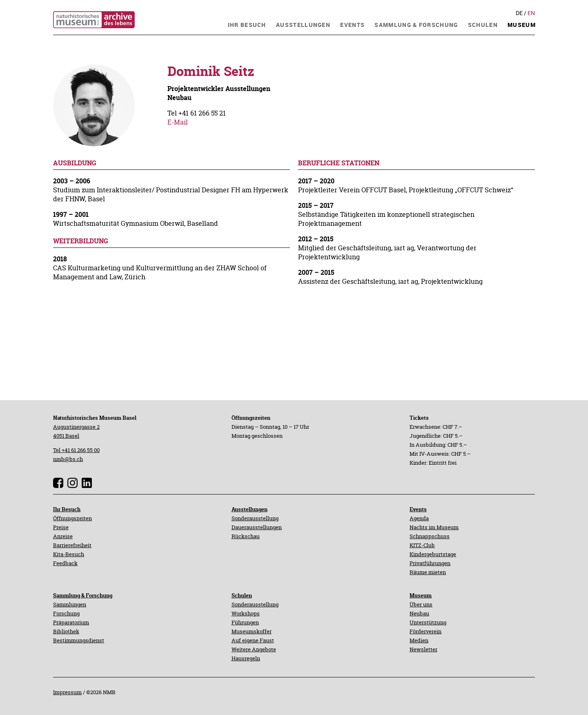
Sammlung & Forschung (83, 595)
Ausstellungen (249, 509)
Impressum (67, 692)
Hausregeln (246, 658)
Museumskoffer (252, 631)
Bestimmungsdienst (79, 640)
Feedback (65, 563)
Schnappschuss (430, 536)
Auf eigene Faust (253, 640)
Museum (421, 595)
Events (418, 509)
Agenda (419, 518)
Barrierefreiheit (72, 545)
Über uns (421, 604)
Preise (61, 527)
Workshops (246, 613)
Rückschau (246, 536)
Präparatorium (71, 622)
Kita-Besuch (69, 554)
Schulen (242, 595)
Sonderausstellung (255, 518)
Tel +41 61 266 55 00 (76, 450)
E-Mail (178, 122)
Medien (419, 640)
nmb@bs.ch (68, 459)
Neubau (419, 613)
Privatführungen (430, 563)
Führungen (245, 622)
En (531, 13)
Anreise (63, 536)
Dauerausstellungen (257, 527)
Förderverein (425, 631)
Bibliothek (66, 631)
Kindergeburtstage (433, 554)
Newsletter (423, 649)
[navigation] (247, 24)
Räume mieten (428, 572)
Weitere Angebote (254, 649)
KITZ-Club (422, 545)
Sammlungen (70, 604)
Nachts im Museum (434, 527)
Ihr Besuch (67, 509)
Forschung (66, 613)
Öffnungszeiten (72, 518)
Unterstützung (428, 622)
